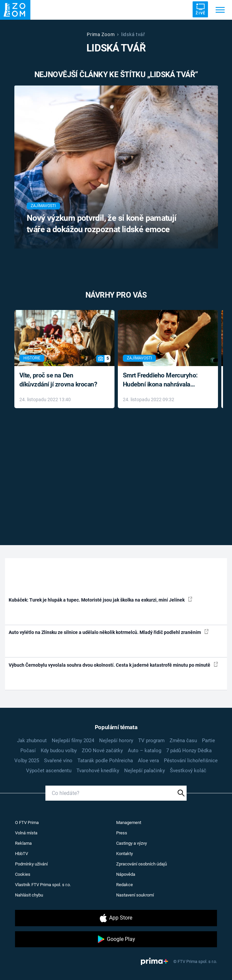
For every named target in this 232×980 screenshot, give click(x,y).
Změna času (183, 741)
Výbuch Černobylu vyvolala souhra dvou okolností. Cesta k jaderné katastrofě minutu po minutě (113, 665)
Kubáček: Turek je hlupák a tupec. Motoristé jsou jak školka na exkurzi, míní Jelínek (100, 600)
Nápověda (126, 874)
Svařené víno (58, 761)
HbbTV (22, 854)
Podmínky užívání (31, 864)
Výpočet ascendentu (49, 771)
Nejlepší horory (116, 741)
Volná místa (26, 833)
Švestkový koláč (188, 771)
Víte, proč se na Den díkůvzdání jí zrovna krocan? (58, 380)
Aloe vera (148, 761)
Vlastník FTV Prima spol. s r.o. (43, 885)
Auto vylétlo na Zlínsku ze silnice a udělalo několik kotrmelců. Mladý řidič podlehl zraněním (109, 632)
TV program (151, 741)
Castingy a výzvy (132, 843)
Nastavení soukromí (135, 895)
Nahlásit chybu (29, 895)
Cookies (23, 874)
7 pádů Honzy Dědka (189, 751)
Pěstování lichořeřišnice (191, 761)
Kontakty (125, 854)
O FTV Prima (27, 823)
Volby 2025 (27, 761)
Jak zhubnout (32, 741)
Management (129, 823)
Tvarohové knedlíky (98, 771)
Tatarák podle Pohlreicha (105, 761)
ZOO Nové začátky (102, 751)
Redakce (125, 885)
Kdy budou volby (59, 751)
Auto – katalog (145, 751)
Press (122, 833)
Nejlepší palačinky (145, 771)
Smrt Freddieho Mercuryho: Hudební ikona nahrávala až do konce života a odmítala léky (163, 380)
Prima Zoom (101, 34)
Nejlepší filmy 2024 (73, 741)
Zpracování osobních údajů (142, 864)
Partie (208, 741)
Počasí (28, 751)
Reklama (23, 843)
